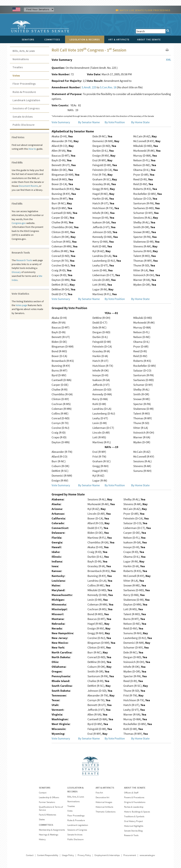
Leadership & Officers (49, 797)
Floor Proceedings (24, 84)
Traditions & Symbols (134, 816)
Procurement (130, 855)
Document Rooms (28, 186)
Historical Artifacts (104, 807)
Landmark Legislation (26, 100)
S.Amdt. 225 (89, 87)
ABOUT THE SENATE (135, 788)
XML (169, 60)
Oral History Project (133, 821)
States (42, 819)
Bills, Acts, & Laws (24, 51)
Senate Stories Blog (133, 831)
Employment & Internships (107, 855)
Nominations (21, 59)
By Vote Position (115, 122)
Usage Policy (68, 855)
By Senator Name (89, 122)
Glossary (16, 272)
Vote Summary (61, 122)
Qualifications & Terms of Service (51, 808)
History (42, 839)
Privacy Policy (84, 855)
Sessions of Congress (26, 108)
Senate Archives (23, 117)
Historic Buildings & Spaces (137, 812)
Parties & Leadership (134, 807)
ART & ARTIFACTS (105, 788)
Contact (43, 793)
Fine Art (99, 793)
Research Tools (24, 260)
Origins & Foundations (135, 802)
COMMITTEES (46, 825)
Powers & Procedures (134, 797)
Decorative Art (102, 797)
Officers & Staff (131, 793)
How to (32, 149)
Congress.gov (19, 223)
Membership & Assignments (52, 830)
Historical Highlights (134, 826)
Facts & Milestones (47, 815)
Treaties (18, 67)
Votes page (21, 305)
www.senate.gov (147, 855)
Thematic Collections (106, 812)
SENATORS (45, 788)
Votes (16, 75)
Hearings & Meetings (49, 835)
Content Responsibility (48, 855)
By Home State (140, 122)
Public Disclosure (24, 125)
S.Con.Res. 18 (108, 87)
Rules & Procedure (24, 92)
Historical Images (104, 802)
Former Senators (47, 802)
